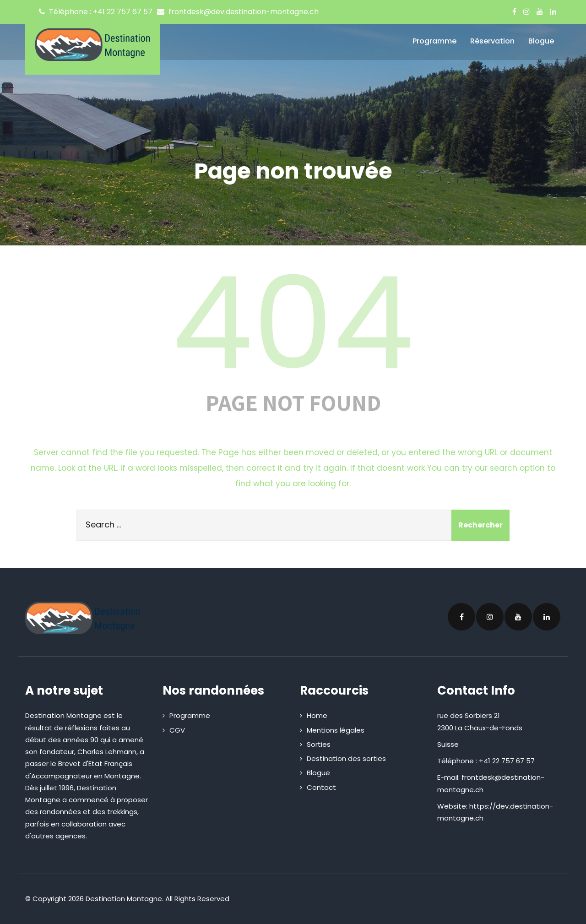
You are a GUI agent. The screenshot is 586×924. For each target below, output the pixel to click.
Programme (434, 41)
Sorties (319, 744)
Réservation (492, 41)
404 (293, 323)
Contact (321, 787)
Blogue (541, 41)
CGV (177, 730)
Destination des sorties (346, 758)
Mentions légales (336, 730)
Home (317, 715)
